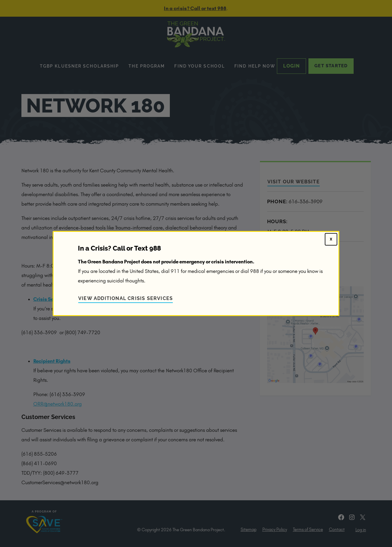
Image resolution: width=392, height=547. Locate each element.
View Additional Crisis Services (126, 298)
